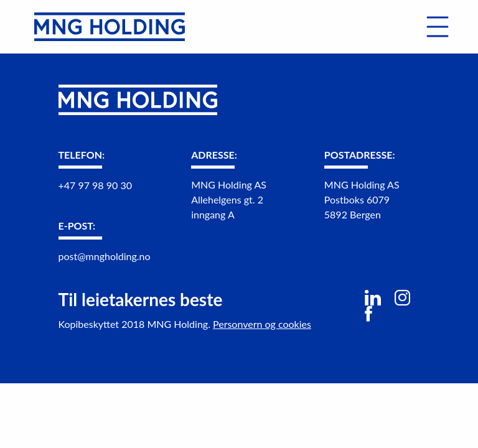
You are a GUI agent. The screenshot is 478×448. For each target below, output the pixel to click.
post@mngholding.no (105, 256)
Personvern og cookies (262, 324)
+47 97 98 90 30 (95, 185)
